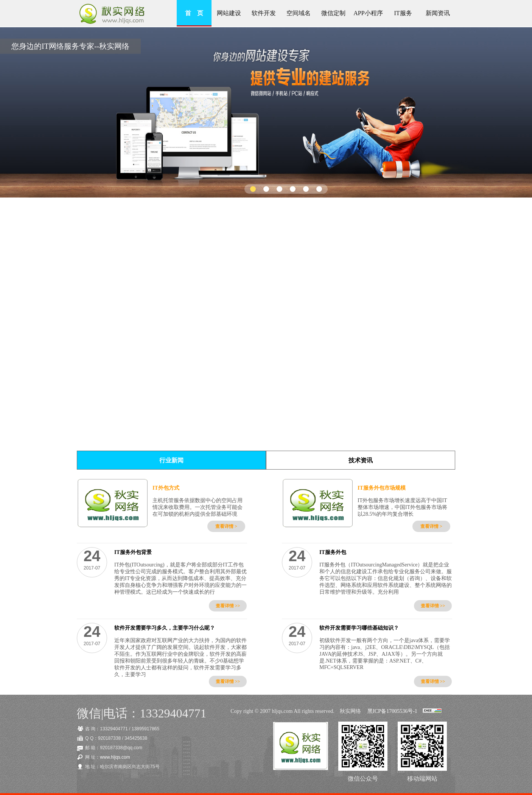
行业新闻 (171, 460)
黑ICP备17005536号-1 (392, 711)
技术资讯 (361, 460)
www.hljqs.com (115, 757)
